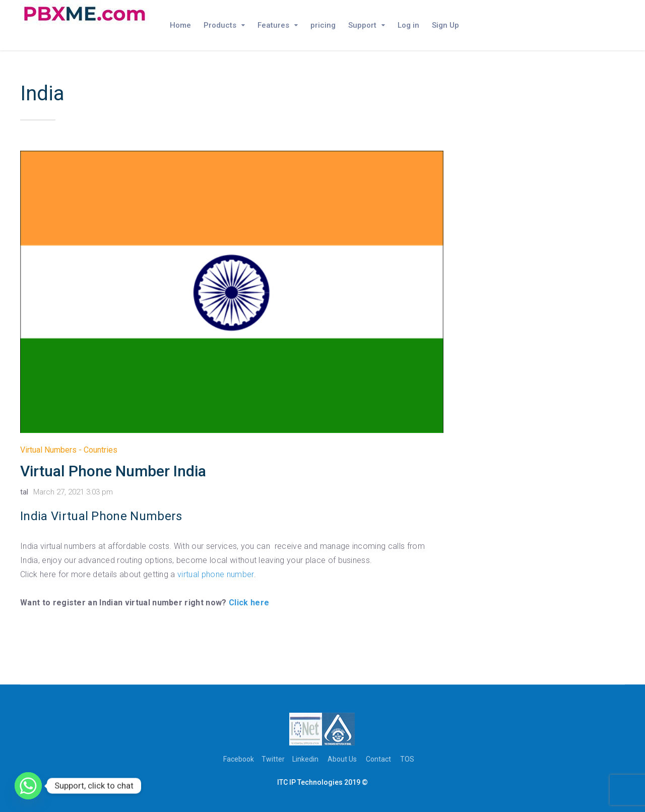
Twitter (273, 759)
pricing (323, 25)
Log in (408, 25)
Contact (378, 759)
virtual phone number (215, 574)
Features (273, 25)
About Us (342, 759)
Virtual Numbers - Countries (69, 450)
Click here (249, 603)
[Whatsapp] (28, 786)
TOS (407, 759)
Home (180, 25)
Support (362, 25)
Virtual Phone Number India (113, 471)
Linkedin (305, 759)
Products (220, 25)
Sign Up (445, 25)
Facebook (239, 759)
